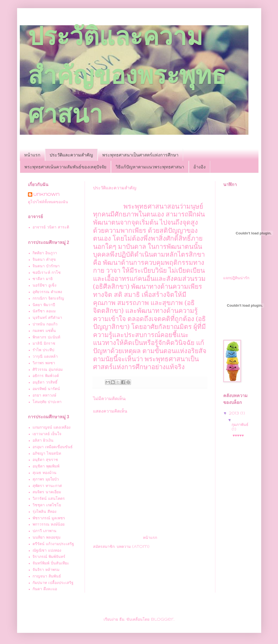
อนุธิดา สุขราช (45, 460)
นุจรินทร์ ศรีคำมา (47, 318)
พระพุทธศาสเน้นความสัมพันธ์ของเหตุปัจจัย (65, 167)
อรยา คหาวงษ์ (44, 395)
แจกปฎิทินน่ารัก (236, 278)
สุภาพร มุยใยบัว (46, 479)
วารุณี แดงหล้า (45, 357)
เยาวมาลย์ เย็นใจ (47, 434)
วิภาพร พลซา (44, 363)
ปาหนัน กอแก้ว (45, 324)
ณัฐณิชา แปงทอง (47, 551)
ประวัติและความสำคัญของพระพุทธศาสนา (127, 75)
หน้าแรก (32, 155)
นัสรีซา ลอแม (44, 311)
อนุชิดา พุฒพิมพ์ (46, 466)
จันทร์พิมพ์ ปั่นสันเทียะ (51, 563)
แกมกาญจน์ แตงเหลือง (52, 428)
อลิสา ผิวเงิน (43, 441)
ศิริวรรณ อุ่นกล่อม (48, 370)
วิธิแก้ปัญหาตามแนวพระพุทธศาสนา (150, 167)
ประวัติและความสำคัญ (71, 155)
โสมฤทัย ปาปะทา (47, 402)
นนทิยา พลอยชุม (47, 538)
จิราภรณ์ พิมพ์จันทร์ (49, 557)
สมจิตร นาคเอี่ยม (47, 492)
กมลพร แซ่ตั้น (44, 331)
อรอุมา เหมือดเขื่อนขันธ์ (53, 447)
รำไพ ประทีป (43, 350)
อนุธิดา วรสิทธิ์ (45, 382)
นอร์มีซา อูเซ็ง (44, 285)
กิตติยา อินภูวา (45, 253)
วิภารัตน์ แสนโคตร (49, 499)
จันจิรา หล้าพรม (46, 570)
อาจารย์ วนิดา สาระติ (51, 227)
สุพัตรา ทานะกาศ (47, 486)
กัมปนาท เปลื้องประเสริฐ (53, 583)
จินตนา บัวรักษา (46, 266)
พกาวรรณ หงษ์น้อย (49, 524)
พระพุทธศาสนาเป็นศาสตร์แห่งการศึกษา (140, 155)
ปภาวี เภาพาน (44, 531)
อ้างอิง (199, 167)
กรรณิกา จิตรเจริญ (48, 299)
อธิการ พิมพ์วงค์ (46, 376)
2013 (235, 413)
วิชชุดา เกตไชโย (47, 505)
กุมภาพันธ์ (240, 425)
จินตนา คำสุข (44, 260)
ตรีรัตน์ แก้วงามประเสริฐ (53, 544)
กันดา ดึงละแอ (45, 589)
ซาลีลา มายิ (43, 279)
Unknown (46, 195)
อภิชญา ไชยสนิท (47, 454)
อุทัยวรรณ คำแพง (47, 292)
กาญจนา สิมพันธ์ (47, 576)
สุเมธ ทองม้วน (44, 473)
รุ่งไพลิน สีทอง (44, 512)
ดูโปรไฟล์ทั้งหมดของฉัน (48, 202)
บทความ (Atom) (133, 547)
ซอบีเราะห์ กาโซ (47, 273)
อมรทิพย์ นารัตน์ (46, 389)
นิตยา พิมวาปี (44, 305)
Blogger (162, 620)
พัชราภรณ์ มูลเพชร (49, 518)
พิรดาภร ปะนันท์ (46, 337)
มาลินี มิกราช (44, 344)
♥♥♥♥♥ (238, 436)
